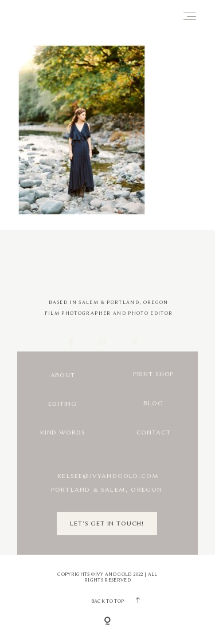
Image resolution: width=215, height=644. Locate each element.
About (63, 375)
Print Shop (153, 374)
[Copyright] (107, 622)
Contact (154, 432)
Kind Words (62, 432)
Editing (62, 404)
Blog (153, 403)
